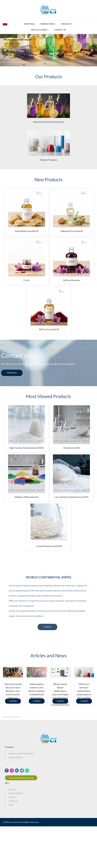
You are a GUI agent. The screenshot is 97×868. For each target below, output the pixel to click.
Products (12, 789)
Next (92, 50)
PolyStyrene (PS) (71, 448)
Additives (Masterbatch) (27, 497)
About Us (13, 797)
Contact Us (13, 801)
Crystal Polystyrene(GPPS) (49, 546)
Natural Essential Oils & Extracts (22, 753)
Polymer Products (16, 757)
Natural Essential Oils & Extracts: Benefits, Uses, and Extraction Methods (13, 691)
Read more (12, 372)
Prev (5, 50)
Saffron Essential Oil (49, 329)
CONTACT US (60, 30)
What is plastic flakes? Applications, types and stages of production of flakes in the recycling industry (60, 694)
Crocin (27, 280)
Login (11, 805)
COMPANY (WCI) (48, 24)
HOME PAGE (29, 24)
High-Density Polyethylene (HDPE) (27, 448)
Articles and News (11, 717)
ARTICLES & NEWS (40, 30)
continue (47, 627)
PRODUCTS (67, 24)
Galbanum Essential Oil (71, 231)
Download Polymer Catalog (21, 778)
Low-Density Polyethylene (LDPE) (71, 497)
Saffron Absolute (71, 280)
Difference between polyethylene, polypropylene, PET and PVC (84, 691)
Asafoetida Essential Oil (27, 231)
